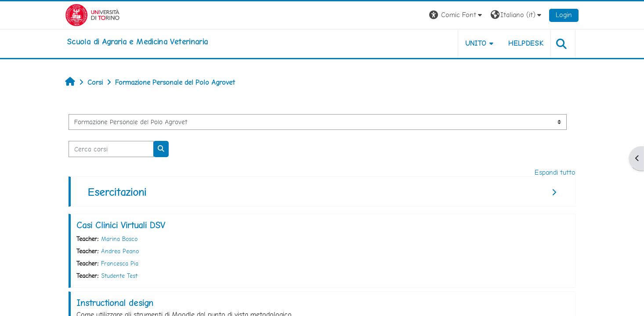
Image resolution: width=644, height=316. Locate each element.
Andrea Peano (120, 251)
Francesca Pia (120, 263)
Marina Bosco (119, 239)
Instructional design (115, 303)
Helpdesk (526, 43)
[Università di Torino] (92, 14)
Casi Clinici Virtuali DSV (121, 225)
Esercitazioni (117, 192)
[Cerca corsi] (111, 149)
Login (564, 15)
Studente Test (119, 276)
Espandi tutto (555, 172)
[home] (137, 42)
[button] (457, 15)
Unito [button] (476, 43)
